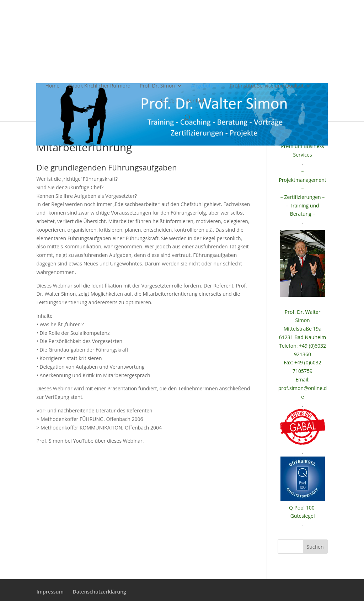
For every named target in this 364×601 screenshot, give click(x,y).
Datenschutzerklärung (99, 592)
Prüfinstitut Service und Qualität (267, 86)
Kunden (168, 101)
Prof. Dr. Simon (157, 86)
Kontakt (196, 101)
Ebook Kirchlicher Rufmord (100, 86)
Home (53, 86)
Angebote (202, 86)
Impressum (50, 592)
